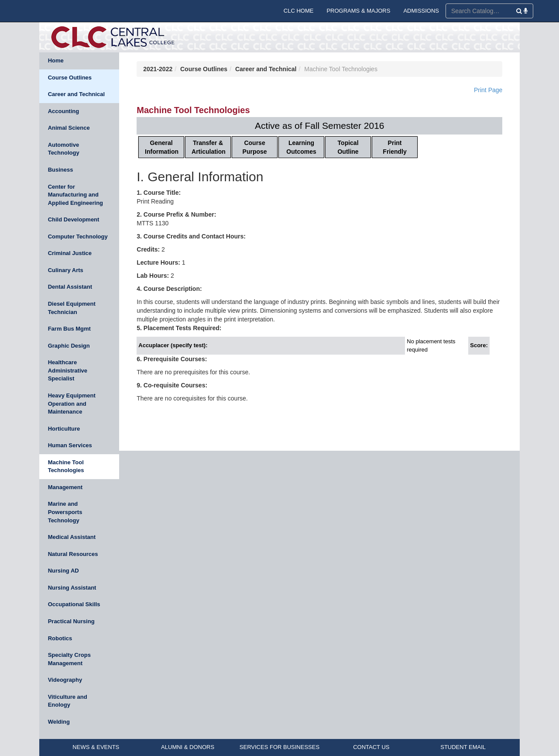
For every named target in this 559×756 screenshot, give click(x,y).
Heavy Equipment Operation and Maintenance (72, 404)
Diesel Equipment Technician (72, 308)
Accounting (64, 111)
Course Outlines (70, 78)
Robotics (60, 638)
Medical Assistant (72, 537)
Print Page (488, 90)
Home (56, 60)
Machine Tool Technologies (66, 466)
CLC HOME (299, 11)
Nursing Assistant (72, 588)
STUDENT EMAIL (463, 747)
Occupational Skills (74, 604)
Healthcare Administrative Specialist (68, 370)
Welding (59, 722)
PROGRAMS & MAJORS (358, 11)
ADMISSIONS (421, 11)
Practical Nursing (71, 621)
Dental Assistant (70, 287)
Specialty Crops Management (69, 659)
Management (65, 487)
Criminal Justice (70, 253)
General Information (162, 147)
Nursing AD (63, 571)
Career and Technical (77, 94)
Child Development (74, 219)
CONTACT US (371, 747)
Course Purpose (255, 147)
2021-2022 (158, 69)
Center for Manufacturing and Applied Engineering (75, 195)
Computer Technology (78, 236)
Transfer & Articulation (209, 147)
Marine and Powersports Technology (65, 512)
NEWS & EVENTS (96, 747)
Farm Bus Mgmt (69, 329)
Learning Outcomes (301, 147)
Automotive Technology (64, 149)
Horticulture (64, 429)
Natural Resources (73, 554)
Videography (65, 680)
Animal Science (69, 128)
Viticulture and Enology (68, 701)
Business (61, 170)
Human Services (70, 445)
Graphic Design (69, 346)
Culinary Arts (66, 270)
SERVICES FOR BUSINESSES (279, 747)
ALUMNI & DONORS (188, 747)
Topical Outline (348, 147)
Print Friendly (394, 147)
